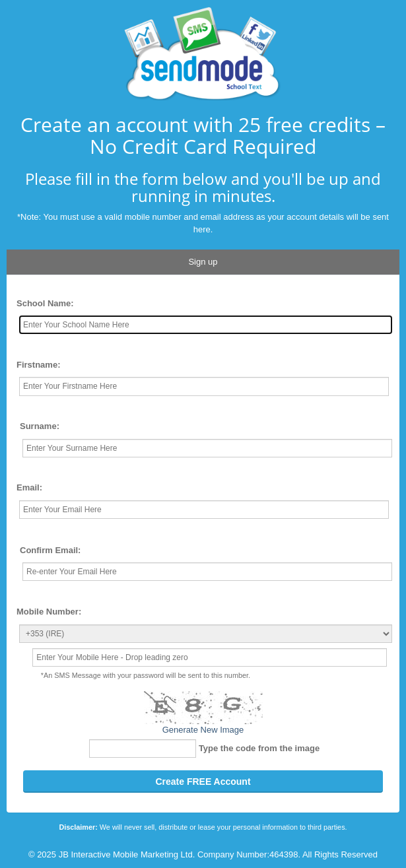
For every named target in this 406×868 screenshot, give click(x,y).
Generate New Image (203, 730)
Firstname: (38, 365)
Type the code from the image (259, 748)
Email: (29, 487)
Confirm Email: (50, 550)
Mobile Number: (49, 612)
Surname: (40, 426)
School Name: (45, 303)
